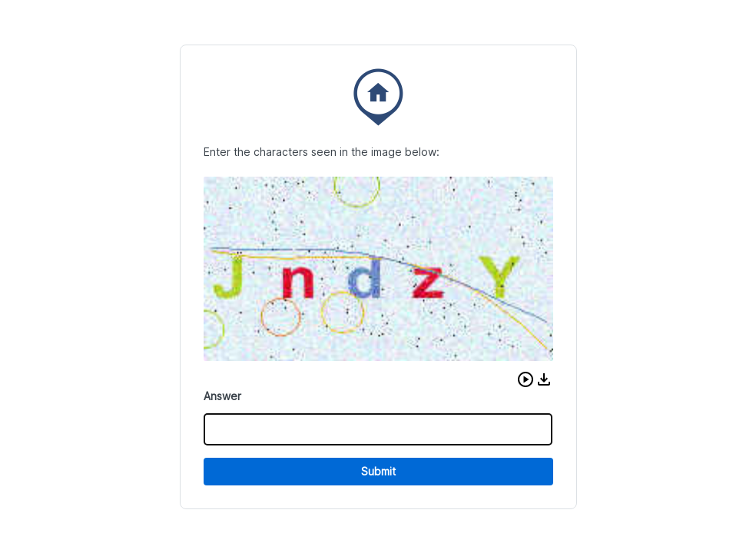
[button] (526, 379)
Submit (378, 471)
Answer (222, 396)
